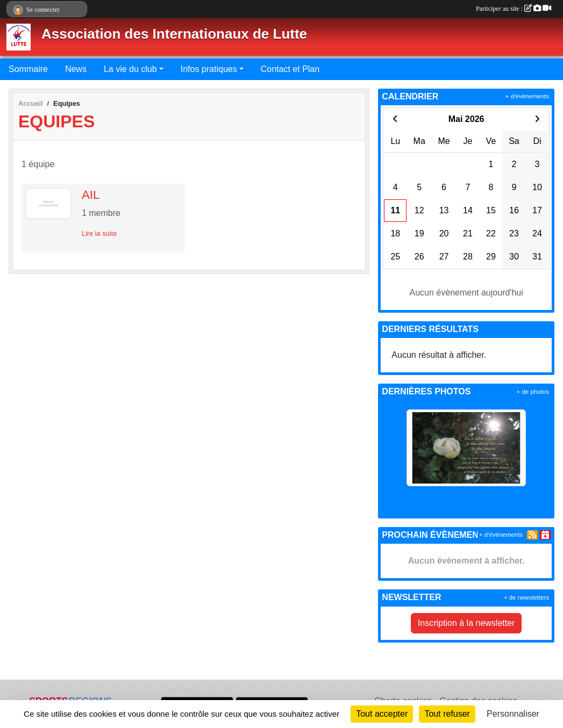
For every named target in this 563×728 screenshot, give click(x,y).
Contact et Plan (290, 69)
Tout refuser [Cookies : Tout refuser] (447, 714)
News (76, 69)
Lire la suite (99, 233)
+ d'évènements (527, 96)
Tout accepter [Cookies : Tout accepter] (382, 714)
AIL (91, 195)
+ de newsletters (526, 597)
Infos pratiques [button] (209, 69)
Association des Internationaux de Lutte (174, 34)
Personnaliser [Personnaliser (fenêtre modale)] (513, 714)
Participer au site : (514, 9)
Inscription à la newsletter (466, 623)
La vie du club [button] (130, 69)
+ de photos (533, 392)
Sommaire (28, 69)
